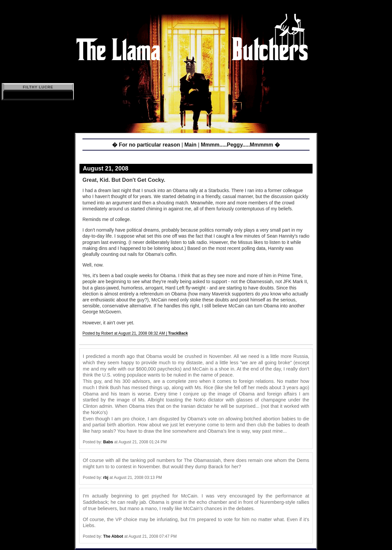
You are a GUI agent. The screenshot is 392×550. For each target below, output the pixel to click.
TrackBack (178, 333)
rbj (106, 478)
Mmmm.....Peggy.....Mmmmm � (240, 145)
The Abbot (113, 536)
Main (191, 145)
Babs (108, 442)
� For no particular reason (146, 145)
